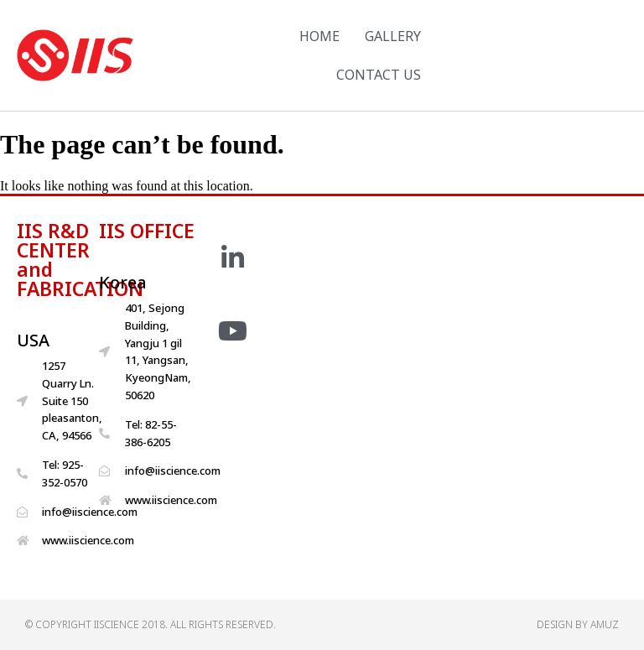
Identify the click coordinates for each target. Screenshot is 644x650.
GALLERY (393, 36)
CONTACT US (379, 75)
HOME (319, 36)
